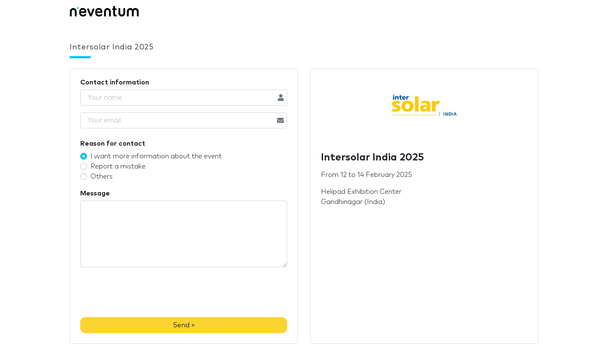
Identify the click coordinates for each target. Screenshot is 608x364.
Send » (184, 325)
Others (102, 177)
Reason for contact (113, 144)
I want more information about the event (156, 156)
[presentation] (144, 294)
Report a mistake (118, 166)
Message (95, 193)
